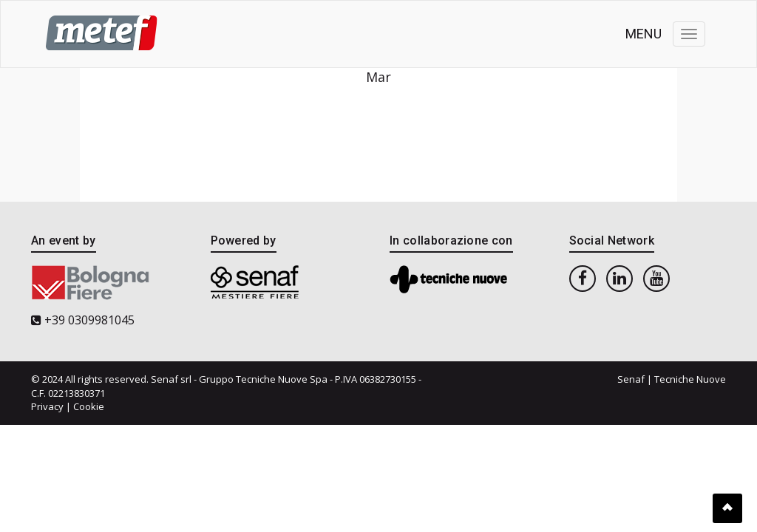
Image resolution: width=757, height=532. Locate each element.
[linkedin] (619, 278)
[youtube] (656, 278)
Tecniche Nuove (690, 379)
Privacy (47, 406)
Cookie (89, 406)
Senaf (631, 379)
